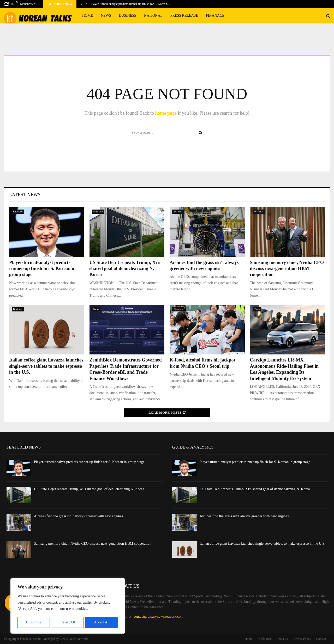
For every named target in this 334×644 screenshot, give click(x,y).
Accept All (102, 622)
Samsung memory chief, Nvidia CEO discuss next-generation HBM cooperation (287, 269)
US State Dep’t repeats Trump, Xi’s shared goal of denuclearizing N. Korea (125, 269)
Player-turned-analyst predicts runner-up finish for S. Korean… (130, 4)
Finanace (215, 16)
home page (166, 113)
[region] (68, 606)
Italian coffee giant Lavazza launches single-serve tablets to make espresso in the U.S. (46, 366)
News (106, 16)
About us (282, 639)
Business (128, 16)
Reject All (68, 622)
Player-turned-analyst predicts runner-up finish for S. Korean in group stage (42, 269)
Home (88, 16)
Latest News (25, 195)
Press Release (184, 16)
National (153, 16)
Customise (34, 622)
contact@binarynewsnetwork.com (159, 617)
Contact (321, 639)
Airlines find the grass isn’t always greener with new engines (79, 516)
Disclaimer (264, 639)
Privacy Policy (302, 639)
